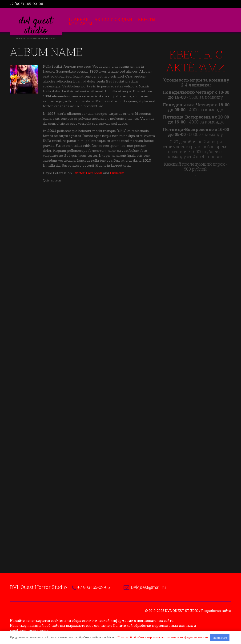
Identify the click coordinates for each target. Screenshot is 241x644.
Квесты (147, 20)
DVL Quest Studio (36, 26)
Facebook (94, 173)
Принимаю (220, 638)
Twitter (79, 173)
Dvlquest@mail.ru (148, 587)
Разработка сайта (216, 611)
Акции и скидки (113, 20)
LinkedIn (117, 173)
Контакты (80, 24)
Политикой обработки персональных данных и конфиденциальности (163, 637)
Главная (79, 20)
